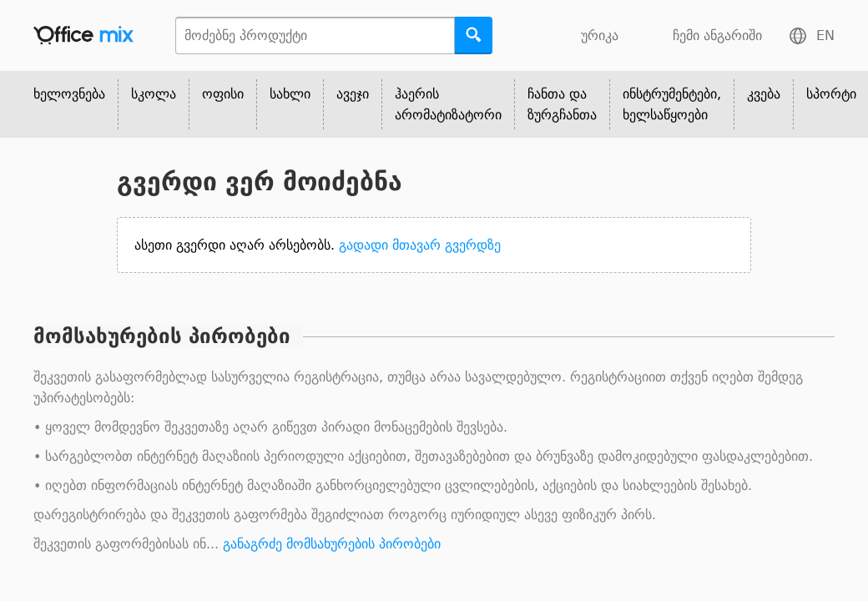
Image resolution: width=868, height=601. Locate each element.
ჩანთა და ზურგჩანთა (562, 104)
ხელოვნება (69, 94)
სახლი (290, 94)
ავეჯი (353, 94)
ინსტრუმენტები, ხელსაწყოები (672, 104)
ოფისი (223, 94)
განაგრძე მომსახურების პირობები (332, 544)
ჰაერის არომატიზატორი (448, 104)
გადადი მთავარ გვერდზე (420, 245)
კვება (764, 94)
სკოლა (154, 94)
